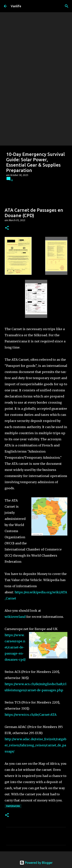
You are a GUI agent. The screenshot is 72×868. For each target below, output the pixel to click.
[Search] (67, 6)
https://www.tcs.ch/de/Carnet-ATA (31, 715)
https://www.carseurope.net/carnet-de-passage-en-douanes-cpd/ (15, 647)
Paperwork (13, 806)
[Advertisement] (36, 108)
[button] (7, 228)
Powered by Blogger (36, 863)
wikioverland (15, 617)
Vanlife (16, 6)
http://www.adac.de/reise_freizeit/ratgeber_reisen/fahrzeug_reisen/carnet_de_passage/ (35, 745)
